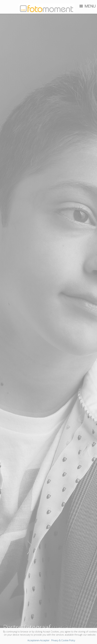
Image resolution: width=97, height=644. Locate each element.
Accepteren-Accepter (38, 640)
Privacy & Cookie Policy (63, 640)
